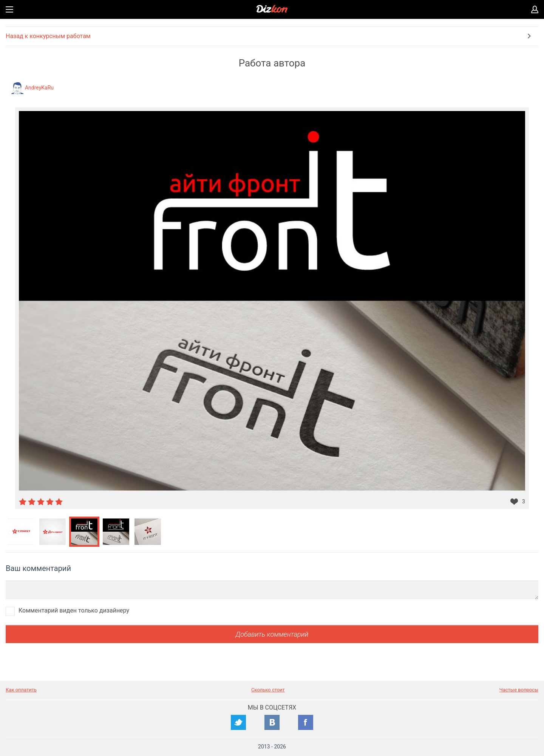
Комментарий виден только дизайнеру (74, 610)
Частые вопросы (519, 690)
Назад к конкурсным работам (48, 36)
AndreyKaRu (39, 88)
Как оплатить (21, 690)
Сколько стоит (268, 690)
